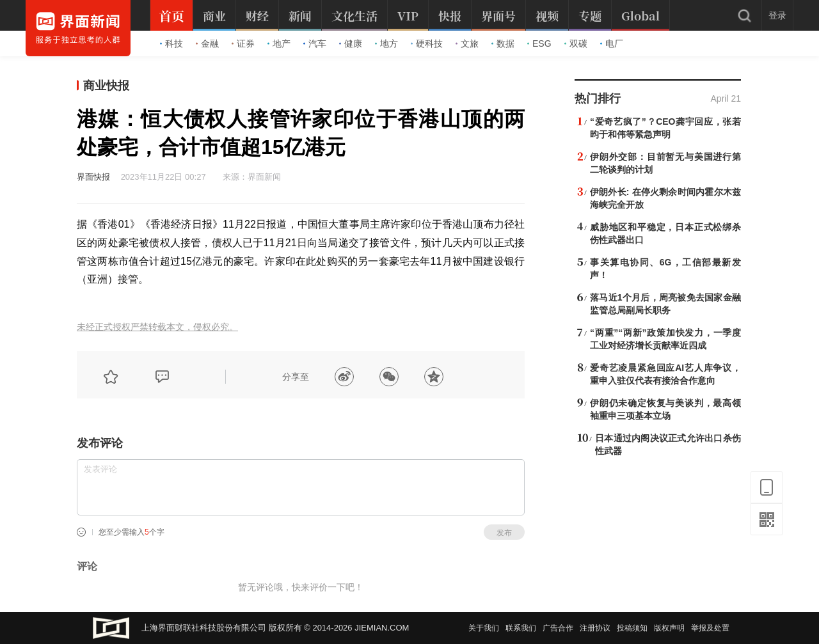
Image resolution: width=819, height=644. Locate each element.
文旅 (467, 43)
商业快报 (106, 86)
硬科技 (427, 43)
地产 (279, 43)
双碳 (576, 43)
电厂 (612, 43)
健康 (351, 43)
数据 (503, 43)
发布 (504, 533)
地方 (386, 43)
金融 (207, 43)
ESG (539, 43)
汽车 (315, 43)
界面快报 (93, 177)
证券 (243, 43)
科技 (171, 43)
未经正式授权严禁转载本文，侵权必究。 (157, 327)
